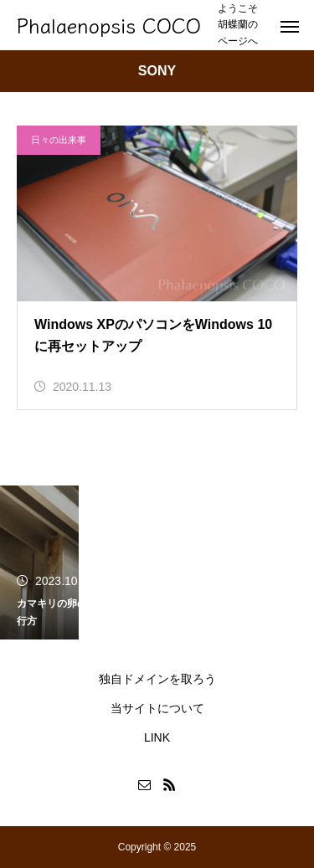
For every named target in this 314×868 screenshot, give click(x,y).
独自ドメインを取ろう (157, 679)
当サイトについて (157, 708)
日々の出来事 (59, 140)
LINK (157, 737)
